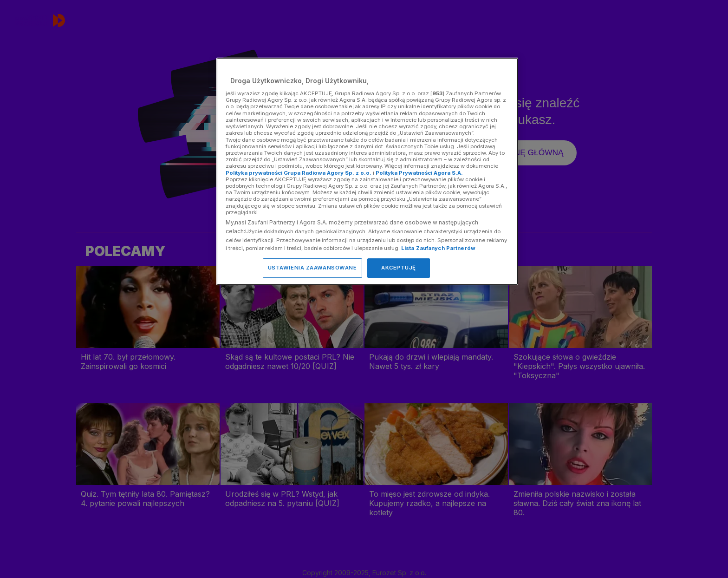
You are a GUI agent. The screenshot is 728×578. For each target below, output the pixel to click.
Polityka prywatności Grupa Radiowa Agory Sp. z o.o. (299, 173)
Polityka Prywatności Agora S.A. (419, 173)
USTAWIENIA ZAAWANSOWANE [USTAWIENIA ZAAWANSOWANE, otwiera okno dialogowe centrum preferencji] (312, 268)
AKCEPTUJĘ (399, 268)
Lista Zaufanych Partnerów (438, 248)
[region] (367, 171)
